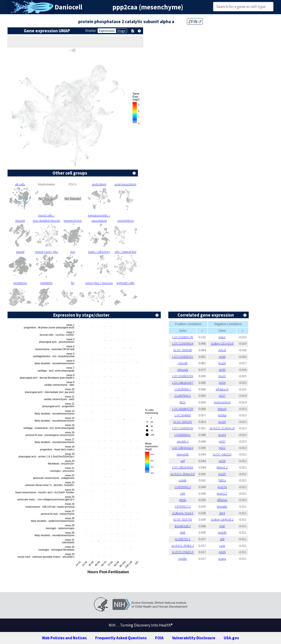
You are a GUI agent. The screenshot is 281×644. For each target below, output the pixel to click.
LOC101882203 (183, 376)
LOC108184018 (183, 467)
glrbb (183, 500)
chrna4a (183, 370)
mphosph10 (222, 402)
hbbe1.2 (222, 467)
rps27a (222, 487)
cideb (183, 480)
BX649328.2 (183, 526)
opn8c (183, 559)
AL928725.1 (183, 539)
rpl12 (222, 448)
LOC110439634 (183, 343)
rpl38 (222, 357)
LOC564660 (183, 415)
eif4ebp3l (222, 389)
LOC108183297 (183, 383)
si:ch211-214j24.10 (222, 428)
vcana (222, 559)
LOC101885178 (183, 337)
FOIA (159, 638)
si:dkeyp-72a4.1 (183, 513)
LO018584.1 (183, 435)
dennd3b (183, 454)
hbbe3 (222, 409)
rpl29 (222, 461)
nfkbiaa (222, 500)
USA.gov (231, 638)
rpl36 (222, 552)
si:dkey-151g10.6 (222, 343)
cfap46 (183, 363)
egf (183, 461)
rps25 (222, 474)
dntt (183, 532)
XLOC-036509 (183, 350)
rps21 (222, 376)
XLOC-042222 (222, 454)
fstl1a (222, 480)
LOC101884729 (183, 409)
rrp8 (222, 526)
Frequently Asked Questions (121, 638)
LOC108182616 (183, 448)
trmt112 (222, 493)
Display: (91, 30)
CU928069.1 (183, 389)
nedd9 (222, 532)
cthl (183, 493)
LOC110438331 (183, 357)
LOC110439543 (183, 428)
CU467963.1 (183, 396)
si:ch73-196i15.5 (183, 552)
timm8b (222, 506)
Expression (107, 31)
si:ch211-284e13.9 (183, 474)
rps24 (222, 435)
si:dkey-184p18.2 (222, 519)
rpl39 (222, 370)
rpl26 (222, 383)
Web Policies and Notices (64, 638)
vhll (222, 539)
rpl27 (222, 396)
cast (222, 546)
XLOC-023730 (183, 519)
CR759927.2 (183, 506)
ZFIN (195, 21)
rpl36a (222, 415)
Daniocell (68, 7)
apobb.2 (183, 441)
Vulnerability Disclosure (194, 638)
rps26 (222, 363)
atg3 (222, 513)
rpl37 (222, 441)
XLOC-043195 (183, 422)
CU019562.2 (183, 487)
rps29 (222, 422)
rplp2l (222, 350)
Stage (121, 31)
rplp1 (222, 337)
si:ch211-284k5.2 (183, 546)
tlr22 (183, 402)
